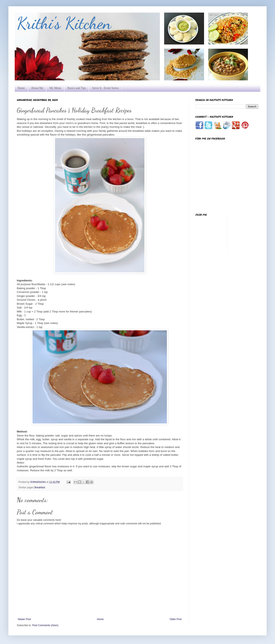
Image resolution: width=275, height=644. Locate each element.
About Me (37, 88)
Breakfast (40, 487)
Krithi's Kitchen (64, 23)
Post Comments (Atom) (45, 625)
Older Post (176, 619)
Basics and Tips (77, 88)
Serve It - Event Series (105, 88)
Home (21, 88)
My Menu (55, 88)
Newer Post (24, 619)
